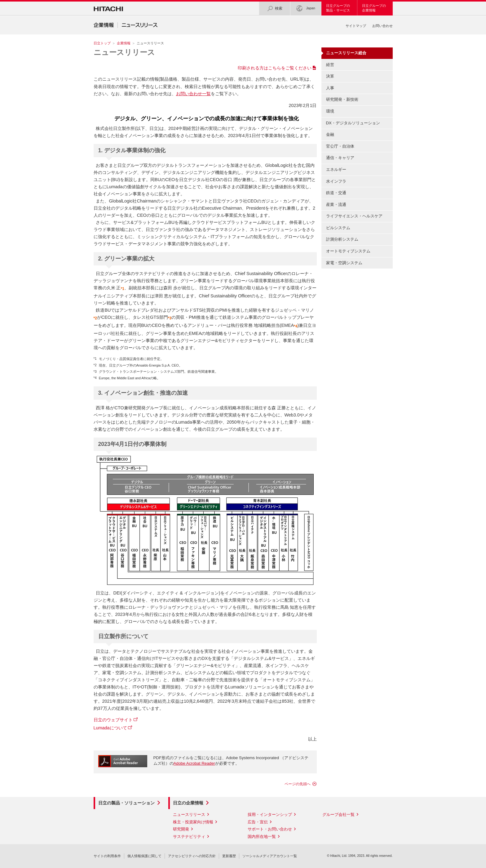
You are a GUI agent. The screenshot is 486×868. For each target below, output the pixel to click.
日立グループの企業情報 (374, 8)
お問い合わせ (382, 26)
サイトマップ (356, 26)
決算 (330, 76)
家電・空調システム (344, 263)
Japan (306, 9)
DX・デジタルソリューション (353, 123)
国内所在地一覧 (262, 837)
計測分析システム (342, 239)
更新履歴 (229, 856)
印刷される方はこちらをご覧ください (275, 68)
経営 (330, 65)
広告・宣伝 (258, 822)
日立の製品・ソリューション (126, 803)
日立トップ (102, 43)
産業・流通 (336, 205)
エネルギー (336, 169)
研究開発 (181, 829)
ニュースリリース (124, 52)
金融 (330, 134)
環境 (330, 111)
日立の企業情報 (188, 803)
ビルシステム (338, 228)
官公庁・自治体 (340, 146)
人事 (330, 88)
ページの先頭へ (298, 784)
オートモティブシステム (348, 251)
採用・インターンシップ (270, 815)
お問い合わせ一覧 (193, 94)
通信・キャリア (340, 158)
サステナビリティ (189, 837)
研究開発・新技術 (342, 99)
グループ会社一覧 (338, 815)
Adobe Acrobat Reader (194, 763)
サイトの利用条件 (107, 856)
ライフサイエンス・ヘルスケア (354, 216)
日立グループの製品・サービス (338, 8)
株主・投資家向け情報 (193, 822)
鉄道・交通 (336, 193)
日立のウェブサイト (113, 720)
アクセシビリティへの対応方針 (192, 856)
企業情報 (124, 43)
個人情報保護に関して (144, 856)
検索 (275, 9)
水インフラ (336, 181)
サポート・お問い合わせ (270, 829)
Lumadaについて (110, 728)
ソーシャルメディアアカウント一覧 (270, 856)
